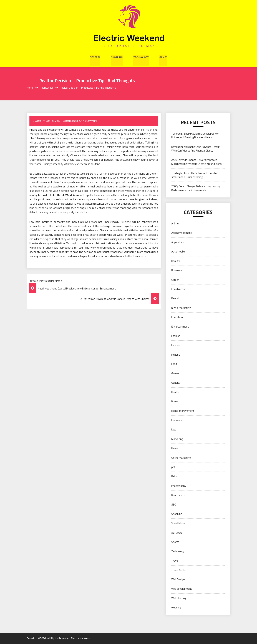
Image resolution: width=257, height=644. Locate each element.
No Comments (90, 121)
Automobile (178, 252)
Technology (141, 57)
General (95, 57)
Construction (179, 289)
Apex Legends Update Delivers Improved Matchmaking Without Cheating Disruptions (196, 162)
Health (175, 392)
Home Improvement (183, 411)
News (175, 448)
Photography (179, 486)
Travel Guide (178, 570)
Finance (176, 345)
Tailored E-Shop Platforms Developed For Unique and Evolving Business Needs (195, 135)
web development (182, 589)
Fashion (176, 336)
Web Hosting (179, 598)
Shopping (117, 57)
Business (177, 270)
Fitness (176, 355)
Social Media (178, 523)
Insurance (177, 420)
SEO (174, 505)
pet (173, 467)
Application (178, 242)
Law (174, 430)
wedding (176, 608)
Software (177, 533)
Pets (174, 476)
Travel (175, 561)
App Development (182, 233)
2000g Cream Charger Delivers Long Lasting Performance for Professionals (196, 188)
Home (175, 402)
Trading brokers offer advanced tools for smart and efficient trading (194, 175)
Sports (175, 542)
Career (175, 280)
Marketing (177, 439)
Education (177, 317)
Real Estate (71, 121)
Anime (175, 224)
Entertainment (180, 327)
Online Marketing (181, 458)
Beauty (176, 261)
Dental (175, 299)
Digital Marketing (181, 308)
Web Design (178, 580)
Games (163, 57)
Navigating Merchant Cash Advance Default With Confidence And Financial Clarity (196, 149)
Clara (39, 121)
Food (174, 364)
